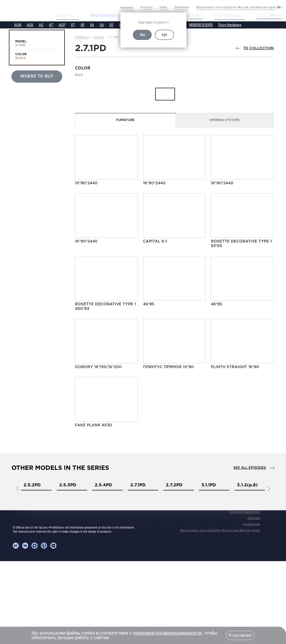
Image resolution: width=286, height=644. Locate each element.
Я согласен (240, 635)
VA (92, 25)
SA (102, 25)
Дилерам (254, 518)
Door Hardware (230, 25)
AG (41, 25)
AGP (62, 25)
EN (279, 7)
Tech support (273, 16)
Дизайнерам (251, 524)
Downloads (182, 7)
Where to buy (37, 76)
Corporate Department (245, 512)
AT (51, 25)
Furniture (125, 120)
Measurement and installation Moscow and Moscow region (236, 7)
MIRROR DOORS (201, 25)
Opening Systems (225, 120)
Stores (196, 16)
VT (73, 25)
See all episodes (250, 468)
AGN (18, 25)
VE (82, 25)
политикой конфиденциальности (168, 633)
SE (111, 25)
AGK (30, 25)
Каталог (99, 37)
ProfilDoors (82, 37)
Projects (147, 7)
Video (163, 7)
